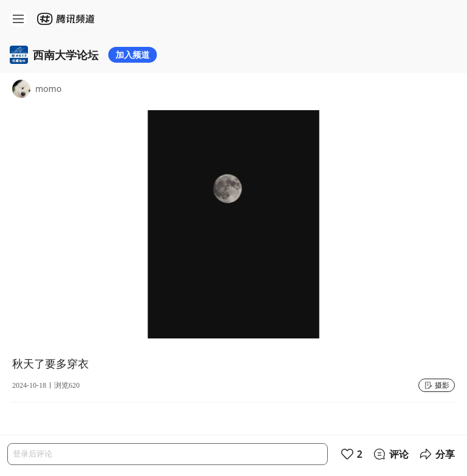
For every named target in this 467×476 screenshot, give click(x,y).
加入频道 (133, 54)
